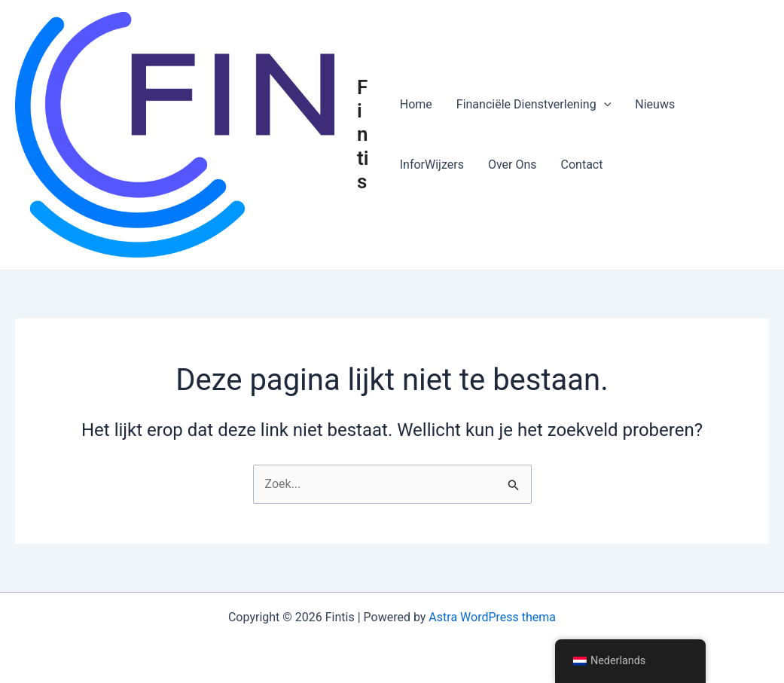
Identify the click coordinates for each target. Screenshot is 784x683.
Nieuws (655, 104)
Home (416, 104)
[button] (604, 105)
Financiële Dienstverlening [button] (534, 105)
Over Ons (512, 165)
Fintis (363, 134)
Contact (582, 165)
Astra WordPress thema (492, 617)
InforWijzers (432, 165)
